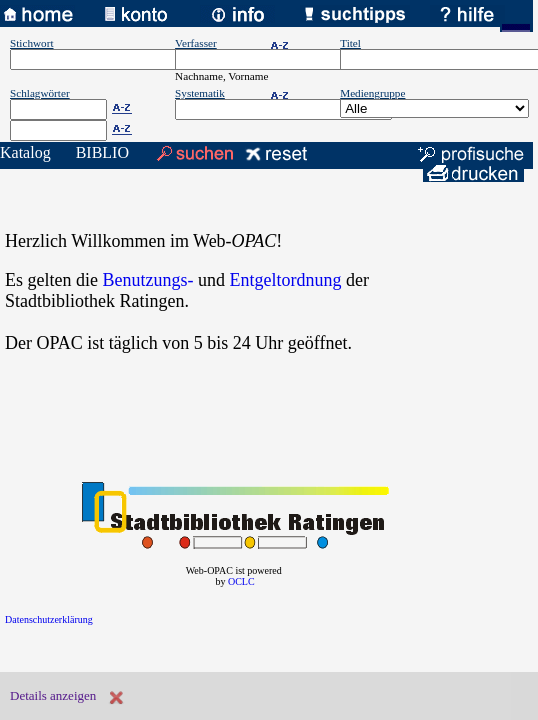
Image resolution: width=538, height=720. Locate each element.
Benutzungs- (147, 280)
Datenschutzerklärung (49, 619)
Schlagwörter (40, 93)
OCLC (241, 581)
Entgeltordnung (285, 280)
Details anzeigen (53, 695)
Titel (350, 43)
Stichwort (32, 43)
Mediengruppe (372, 93)
